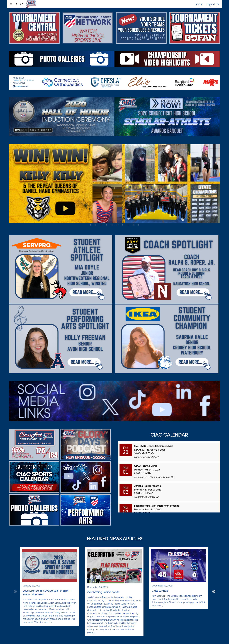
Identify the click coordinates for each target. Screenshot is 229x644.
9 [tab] (133, 225)
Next (214, 592)
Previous (15, 592)
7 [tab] (123, 225)
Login (199, 4)
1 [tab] (90, 225)
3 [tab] (101, 225)
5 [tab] (112, 225)
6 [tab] (117, 225)
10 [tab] (139, 225)
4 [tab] (106, 225)
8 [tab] (128, 225)
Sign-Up (213, 4)
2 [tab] (96, 225)
